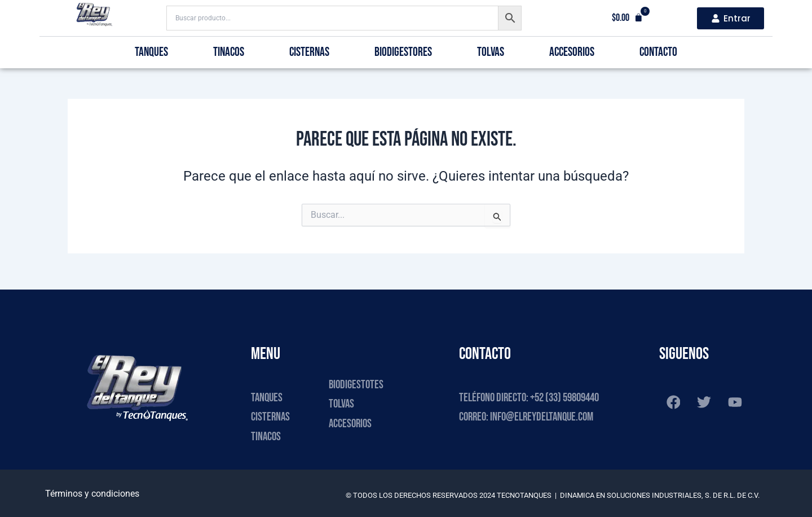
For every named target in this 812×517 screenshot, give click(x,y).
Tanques (151, 52)
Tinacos (229, 52)
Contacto (658, 52)
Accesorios (572, 52)
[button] (627, 18)
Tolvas (491, 52)
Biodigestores (403, 52)
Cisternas (309, 52)
